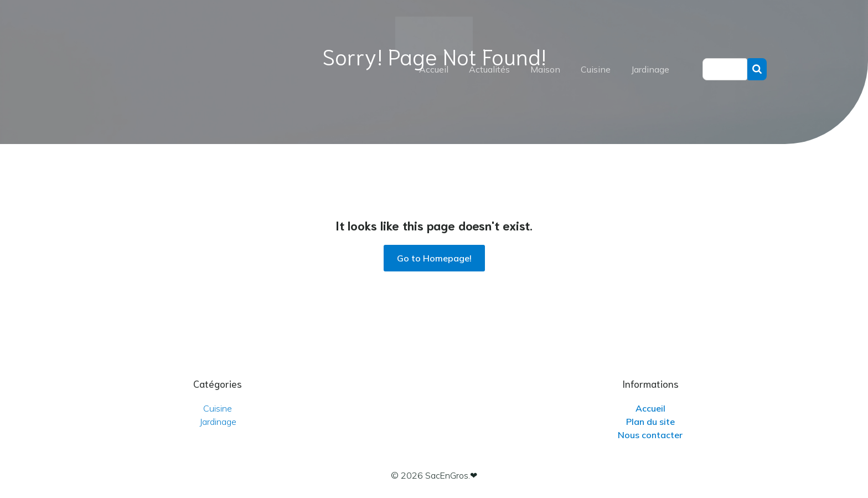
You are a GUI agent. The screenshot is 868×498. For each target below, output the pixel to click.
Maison (545, 69)
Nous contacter (650, 435)
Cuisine (596, 69)
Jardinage (650, 69)
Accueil (434, 69)
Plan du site (650, 422)
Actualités (489, 69)
